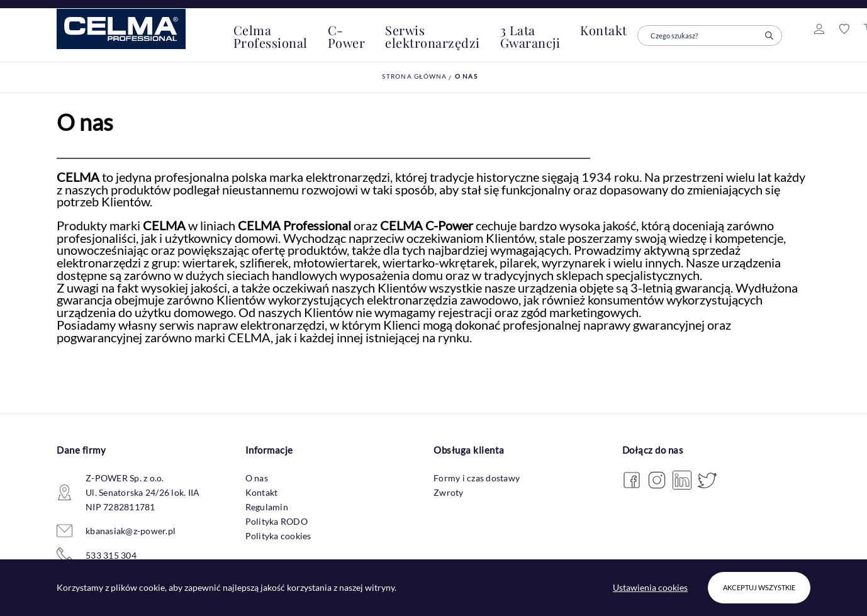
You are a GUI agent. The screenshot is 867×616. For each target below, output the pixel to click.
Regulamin (267, 507)
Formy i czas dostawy (477, 478)
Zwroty (449, 492)
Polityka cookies (278, 536)
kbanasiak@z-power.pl (131, 531)
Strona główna (414, 76)
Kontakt (262, 492)
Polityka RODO (277, 521)
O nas (466, 76)
